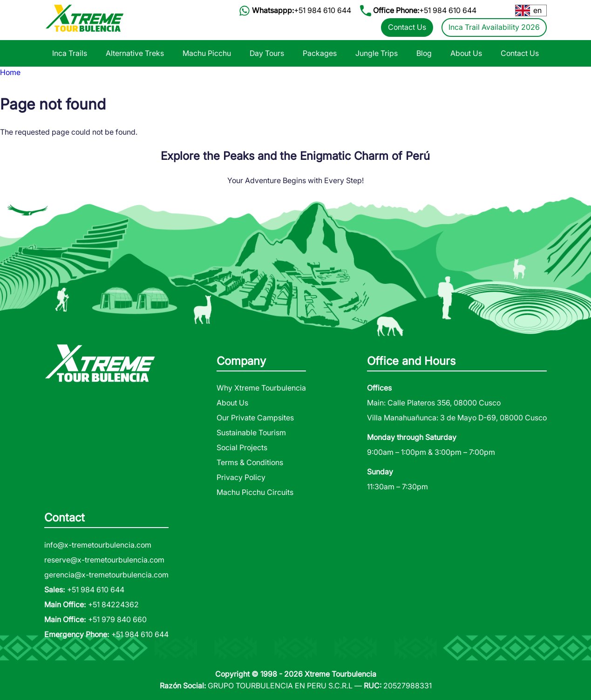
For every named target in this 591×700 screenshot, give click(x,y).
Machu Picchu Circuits (255, 492)
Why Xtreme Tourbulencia (261, 388)
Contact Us (407, 27)
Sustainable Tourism (251, 432)
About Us (466, 53)
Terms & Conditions (250, 462)
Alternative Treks (135, 53)
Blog (424, 53)
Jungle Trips (377, 53)
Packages (320, 53)
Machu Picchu (207, 53)
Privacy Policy (241, 477)
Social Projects (242, 447)
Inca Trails (70, 53)
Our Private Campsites (255, 418)
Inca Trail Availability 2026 (494, 27)
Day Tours (267, 53)
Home (10, 72)
